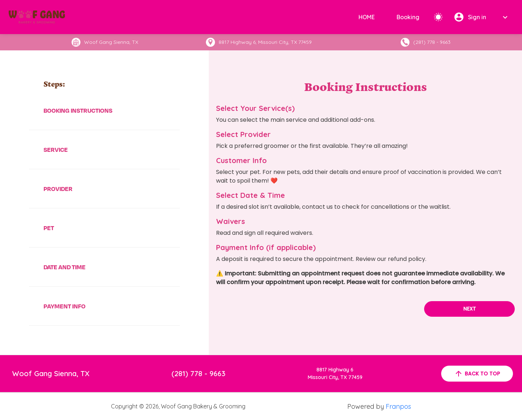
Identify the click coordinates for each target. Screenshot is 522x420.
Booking (408, 17)
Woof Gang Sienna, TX (51, 373)
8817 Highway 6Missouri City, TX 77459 (335, 373)
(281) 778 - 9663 (198, 373)
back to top (477, 374)
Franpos (398, 406)
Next (470, 309)
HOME (367, 17)
